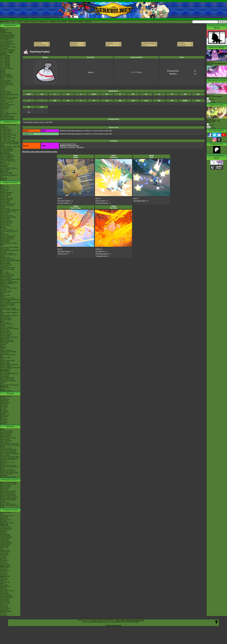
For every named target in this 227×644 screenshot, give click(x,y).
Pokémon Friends (5, 195)
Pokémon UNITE (5, 201)
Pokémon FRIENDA (6, 391)
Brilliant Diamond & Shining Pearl (10, 210)
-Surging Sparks (5, 539)
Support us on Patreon (113, 625)
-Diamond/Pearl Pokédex (7, 37)
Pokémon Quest (5, 242)
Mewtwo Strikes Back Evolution (9, 473)
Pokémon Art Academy (7, 253)
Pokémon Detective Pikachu (8, 477)
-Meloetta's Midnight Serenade (9, 458)
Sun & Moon (4, 229)
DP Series (3, 414)
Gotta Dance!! (4, 490)
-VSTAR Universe (5, 608)
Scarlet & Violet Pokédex (58, 22)
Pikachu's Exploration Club (8, 496)
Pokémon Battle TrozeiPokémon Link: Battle (9, 251)
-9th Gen (3, 87)
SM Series (3, 424)
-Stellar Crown (4, 540)
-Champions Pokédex (6, 53)
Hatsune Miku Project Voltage (9, 98)
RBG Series (4, 405)
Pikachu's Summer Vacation (8, 482)
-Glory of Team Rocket (7, 591)
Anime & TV (10, 122)
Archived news (4, 30)
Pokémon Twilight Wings (7, 157)
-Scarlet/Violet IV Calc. (7, 83)
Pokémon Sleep (5, 203)
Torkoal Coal (62, 254)
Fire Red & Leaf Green (7, 324)
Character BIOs (5, 399)
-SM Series (3, 556)
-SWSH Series (4, 555)
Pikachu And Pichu (6, 485)
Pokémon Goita (5, 388)
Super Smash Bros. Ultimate (8, 243)
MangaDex (3, 398)
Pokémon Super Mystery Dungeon (10, 260)
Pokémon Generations (7, 155)
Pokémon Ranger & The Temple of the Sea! (10, 446)
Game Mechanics (5, 82)
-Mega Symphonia (5, 586)
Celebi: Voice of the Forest (8, 438)
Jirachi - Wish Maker (6, 441)
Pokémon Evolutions (6, 158)
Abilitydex (3, 73)
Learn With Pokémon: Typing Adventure (8, 289)
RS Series (3, 409)
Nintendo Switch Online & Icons (9, 385)
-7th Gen (3, 90)
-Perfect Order (4, 526)
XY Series (3, 421)
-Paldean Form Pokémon (7, 119)
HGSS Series (4, 417)
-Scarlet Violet (4, 553)
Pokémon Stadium (6, 366)
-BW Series (3, 559)
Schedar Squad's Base (68, 144)
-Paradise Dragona (6, 598)
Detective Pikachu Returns (8, 204)
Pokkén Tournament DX (7, 239)
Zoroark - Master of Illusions (8, 452)
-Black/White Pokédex (7, 38)
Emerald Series (5, 412)
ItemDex (3, 70)
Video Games (10, 182)
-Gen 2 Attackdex (5, 57)
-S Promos (3, 614)
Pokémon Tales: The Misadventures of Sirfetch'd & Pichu (9, 175)
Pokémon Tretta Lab (6, 276)
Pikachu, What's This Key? (8, 504)
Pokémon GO (4, 197)
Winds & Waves (5, 187)
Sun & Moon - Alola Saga (7, 141)
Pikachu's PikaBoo (6, 487)
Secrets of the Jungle (6, 474)
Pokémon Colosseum (6, 327)
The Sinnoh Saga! (5, 136)
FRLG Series (4, 411)
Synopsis (210, 125)
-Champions (4, 86)
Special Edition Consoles (7, 378)
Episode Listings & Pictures (8, 125)
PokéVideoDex (4, 167)
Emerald (3, 326)
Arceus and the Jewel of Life (8, 451)
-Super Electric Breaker (7, 597)
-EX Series (3, 562)
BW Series (3, 418)
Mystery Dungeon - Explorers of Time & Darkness (9, 316)
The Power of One (5, 434)
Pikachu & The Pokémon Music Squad (9, 506)
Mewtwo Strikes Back (6, 432)
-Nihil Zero (3, 581)
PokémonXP (4, 96)
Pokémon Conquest (6, 281)
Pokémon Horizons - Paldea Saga (10, 146)
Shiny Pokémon (5, 152)
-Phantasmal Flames (6, 529)
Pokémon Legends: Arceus (8, 211)
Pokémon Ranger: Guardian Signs (10, 300)
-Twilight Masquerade (6, 543)
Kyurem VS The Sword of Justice (10, 457)
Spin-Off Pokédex (5, 74)
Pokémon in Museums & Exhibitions (7, 100)
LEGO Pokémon (5, 106)
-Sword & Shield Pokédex (8, 44)
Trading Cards (10, 510)
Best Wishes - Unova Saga (8, 138)
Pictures (211, 102)
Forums (19, 22)
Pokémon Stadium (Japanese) (9, 365)
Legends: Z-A (4, 191)
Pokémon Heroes (5, 439)
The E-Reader (4, 343)
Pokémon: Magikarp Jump (8, 236)
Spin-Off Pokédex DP (6, 76)
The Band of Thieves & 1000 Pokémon (8, 255)
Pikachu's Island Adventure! (8, 494)
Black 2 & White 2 (5, 274)
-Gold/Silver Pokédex (6, 34)
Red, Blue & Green (6, 357)
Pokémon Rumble (5, 301)
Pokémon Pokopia (5, 194)
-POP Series (4, 575)
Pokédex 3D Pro (5, 287)
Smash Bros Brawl (6, 320)
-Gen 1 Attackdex (5, 56)
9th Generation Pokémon (7, 116)
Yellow (2, 359)
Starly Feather (100, 201)
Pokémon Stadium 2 (6, 350)
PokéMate (3, 344)
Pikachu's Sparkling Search (8, 498)
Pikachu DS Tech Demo (7, 340)
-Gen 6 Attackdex (5, 63)
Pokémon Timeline (6, 92)
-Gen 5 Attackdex (5, 61)
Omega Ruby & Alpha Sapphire (9, 247)
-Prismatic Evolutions (6, 537)
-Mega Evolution (5, 530)
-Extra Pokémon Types (7, 515)
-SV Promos (4, 569)
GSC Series (4, 408)
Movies (10, 426)
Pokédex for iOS (5, 292)
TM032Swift (151, 156)
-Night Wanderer (5, 601)
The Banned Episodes (7, 151)
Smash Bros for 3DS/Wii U (8, 268)
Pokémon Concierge (6, 173)
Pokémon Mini (4, 353)
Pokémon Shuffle (5, 258)
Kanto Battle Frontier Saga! (8, 135)
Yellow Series (4, 406)
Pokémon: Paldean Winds (8, 161)
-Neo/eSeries (4, 563)
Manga (10, 393)
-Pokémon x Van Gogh (7, 102)
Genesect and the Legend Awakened (8, 460)
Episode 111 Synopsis (214, 97)
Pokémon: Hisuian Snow (7, 159)
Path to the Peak (5, 164)
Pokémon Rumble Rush (7, 237)
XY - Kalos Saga (5, 139)
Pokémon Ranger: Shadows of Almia (9, 313)
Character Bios (4, 128)
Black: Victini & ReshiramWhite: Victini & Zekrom (9, 455)
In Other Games (5, 375)
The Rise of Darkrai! (6, 448)
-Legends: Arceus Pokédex (8, 47)
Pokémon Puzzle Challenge (8, 352)
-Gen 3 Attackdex (5, 58)
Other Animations (5, 170)
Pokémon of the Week (7, 85)
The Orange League (6, 131)
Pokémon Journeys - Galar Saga (10, 142)
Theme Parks (4, 109)
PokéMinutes (4, 165)
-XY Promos (4, 573)
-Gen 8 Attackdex (5, 66)
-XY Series (3, 557)
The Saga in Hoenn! (6, 133)
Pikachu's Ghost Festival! (7, 493)
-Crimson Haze (4, 604)
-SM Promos (4, 572)
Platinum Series (5, 415)
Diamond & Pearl (5, 295)
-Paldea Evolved (5, 552)
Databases (10, 25)
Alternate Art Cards (6, 520)
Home (13, 22)
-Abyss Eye (3, 578)
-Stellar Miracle (4, 599)
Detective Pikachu (5, 240)
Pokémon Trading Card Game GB (10, 368)
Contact (27, 22)
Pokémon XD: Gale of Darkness (9, 329)
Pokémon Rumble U (6, 278)
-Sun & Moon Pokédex (7, 41)
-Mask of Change (5, 602)
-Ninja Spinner (4, 579)
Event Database (5, 115)
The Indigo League (6, 129)
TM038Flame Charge (76, 207)
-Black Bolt (3, 531)
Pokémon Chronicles (6, 148)
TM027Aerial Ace (113, 156)
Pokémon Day (4, 103)
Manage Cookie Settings (136, 620)
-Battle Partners (5, 594)
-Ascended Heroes (6, 527)
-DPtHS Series (4, 560)
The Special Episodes (6, 149)
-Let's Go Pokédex (6, 43)
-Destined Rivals (5, 534)
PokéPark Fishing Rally (7, 342)
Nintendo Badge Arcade (7, 269)
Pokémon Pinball (5, 363)
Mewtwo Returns (5, 436)
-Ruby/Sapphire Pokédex (7, 35)
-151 (1, 549)
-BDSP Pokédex (5, 45)
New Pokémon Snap (6, 223)
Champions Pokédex (76, 22)
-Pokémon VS (4, 610)
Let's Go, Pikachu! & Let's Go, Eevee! (9, 232)
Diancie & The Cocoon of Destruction (7, 463)
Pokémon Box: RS (6, 333)
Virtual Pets (3, 382)
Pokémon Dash (5, 330)
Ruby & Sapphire (5, 323)
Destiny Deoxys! (5, 442)
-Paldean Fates (5, 546)
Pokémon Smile (5, 220)
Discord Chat (4, 112)
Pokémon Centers (5, 93)
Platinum (3, 297)
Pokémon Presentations (7, 105)
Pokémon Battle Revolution (8, 308)
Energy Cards (4, 518)
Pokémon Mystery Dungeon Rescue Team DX (8, 218)
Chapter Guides (5, 402)
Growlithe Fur (100, 252)
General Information (6, 396)
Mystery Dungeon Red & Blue (9, 337)
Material (91, 72)
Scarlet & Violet (5, 190)
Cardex (2, 79)
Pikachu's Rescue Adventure (8, 484)
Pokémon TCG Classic (7, 523)
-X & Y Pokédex (5, 40)
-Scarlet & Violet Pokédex (8, 50)
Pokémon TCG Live (6, 226)
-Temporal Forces (5, 544)
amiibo (2, 384)
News (2, 28)
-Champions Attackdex (7, 69)
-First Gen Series (5, 565)
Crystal (2, 349)
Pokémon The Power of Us (8, 471)
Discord (34, 22)
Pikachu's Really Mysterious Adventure (8, 501)
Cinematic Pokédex (6, 80)
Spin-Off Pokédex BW (6, 77)
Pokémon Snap (5, 362)
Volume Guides (5, 403)
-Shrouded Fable (5, 542)
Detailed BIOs (4, 401)
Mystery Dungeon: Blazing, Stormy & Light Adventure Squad (10, 303)
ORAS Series (4, 422)
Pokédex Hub (43, 22)
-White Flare (4, 533)
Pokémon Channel (6, 331)
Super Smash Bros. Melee (8, 355)
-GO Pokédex (4, 48)
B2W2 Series (4, 419)
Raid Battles (4, 521)
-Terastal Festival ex (6, 595)
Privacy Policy (120, 620)
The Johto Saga (5, 132)
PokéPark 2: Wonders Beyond (9, 282)
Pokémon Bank (5, 249)
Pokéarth (88, 22)
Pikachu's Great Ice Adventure (9, 497)
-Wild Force (3, 605)
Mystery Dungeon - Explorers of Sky (9, 310)
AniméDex (3, 126)
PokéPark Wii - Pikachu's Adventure (7, 306)
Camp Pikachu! (5, 488)
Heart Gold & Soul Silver (7, 298)
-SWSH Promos (5, 570)
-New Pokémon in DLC (7, 118)
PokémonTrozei (5, 339)
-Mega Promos (4, 568)
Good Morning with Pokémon (9, 168)
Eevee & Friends (5, 503)
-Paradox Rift (4, 547)
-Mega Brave (4, 585)
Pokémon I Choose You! (7, 470)
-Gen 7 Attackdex (5, 64)
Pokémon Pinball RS (6, 334)
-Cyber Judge (4, 607)
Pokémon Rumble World (7, 259)
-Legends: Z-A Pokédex (7, 51)
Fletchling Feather (64, 201)
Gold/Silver (3, 347)
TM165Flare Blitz (114, 207)
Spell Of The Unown (6, 435)
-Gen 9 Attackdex (5, 67)
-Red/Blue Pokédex (6, 32)
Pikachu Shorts (10, 480)
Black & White (4, 272)
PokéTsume (4, 180)
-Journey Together (5, 536)
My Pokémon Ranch (6, 318)
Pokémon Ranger (5, 336)
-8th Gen (3, 89)
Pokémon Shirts (5, 108)
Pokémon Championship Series (9, 95)
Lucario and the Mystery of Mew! (10, 444)
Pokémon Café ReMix (7, 198)
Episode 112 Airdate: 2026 (213, 121)
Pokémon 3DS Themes (7, 379)
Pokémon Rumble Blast (7, 284)
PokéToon (3, 162)
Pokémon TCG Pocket (7, 206)
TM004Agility (76, 156)
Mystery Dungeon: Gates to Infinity (10, 279)
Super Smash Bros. (6, 369)
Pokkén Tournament (6, 265)
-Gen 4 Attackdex (5, 60)
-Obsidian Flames (5, 550)
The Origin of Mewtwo (7, 431)
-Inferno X (3, 584)
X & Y (2, 246)
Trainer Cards (4, 517)
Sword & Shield (5, 208)
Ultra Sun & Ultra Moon (7, 230)
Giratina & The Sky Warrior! (8, 449)
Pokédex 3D (4, 285)
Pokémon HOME (5, 213)
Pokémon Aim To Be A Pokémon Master (9, 144)
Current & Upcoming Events (8, 113)
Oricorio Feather (63, 203)
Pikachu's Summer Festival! (8, 491)
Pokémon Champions (6, 192)
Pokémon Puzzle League (7, 360)
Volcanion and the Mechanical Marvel (9, 468)
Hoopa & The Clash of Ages (8, 465)
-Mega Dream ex (5, 582)
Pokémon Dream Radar (7, 275)
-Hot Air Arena (4, 592)
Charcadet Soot (101, 256)
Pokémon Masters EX (6, 200)
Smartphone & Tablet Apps (8, 381)
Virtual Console (5, 376)
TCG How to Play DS (6, 291)
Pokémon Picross (5, 262)
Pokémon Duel (4, 266)
